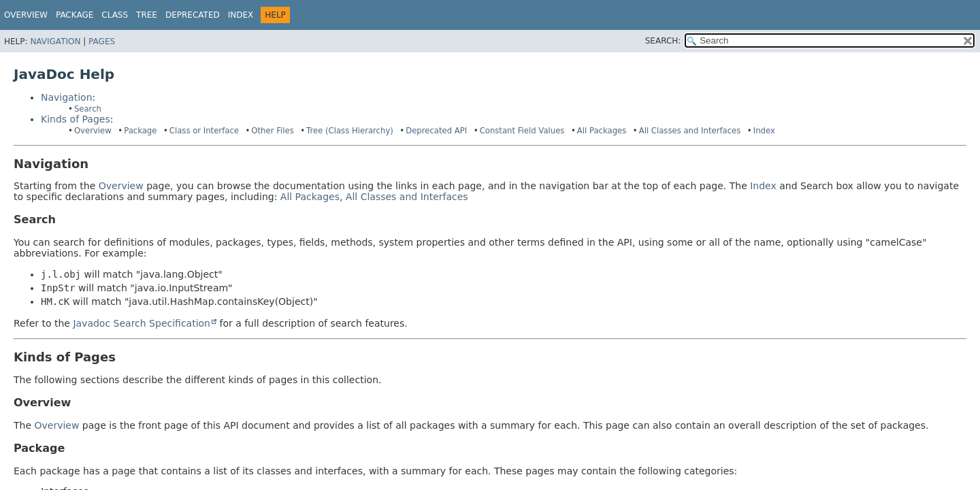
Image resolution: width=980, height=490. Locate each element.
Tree (147, 15)
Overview (26, 15)
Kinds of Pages (76, 119)
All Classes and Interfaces (690, 131)
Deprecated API (436, 131)
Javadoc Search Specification (142, 323)
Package (140, 131)
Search (88, 109)
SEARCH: (663, 41)
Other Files (272, 131)
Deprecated (193, 15)
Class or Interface (204, 131)
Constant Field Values (522, 131)
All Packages (602, 131)
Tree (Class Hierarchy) (350, 131)
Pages (102, 42)
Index (241, 15)
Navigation (55, 42)
